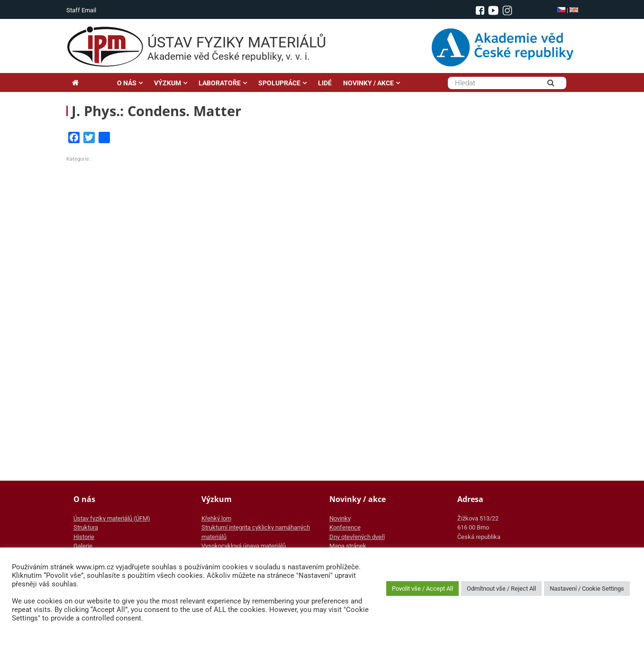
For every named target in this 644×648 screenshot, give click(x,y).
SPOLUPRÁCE (279, 83)
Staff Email (81, 10)
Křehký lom (216, 518)
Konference (345, 527)
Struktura (86, 527)
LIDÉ (325, 83)
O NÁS (127, 83)
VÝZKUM (168, 83)
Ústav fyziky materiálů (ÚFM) (112, 518)
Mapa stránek (348, 546)
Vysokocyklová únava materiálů (244, 546)
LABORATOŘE (220, 83)
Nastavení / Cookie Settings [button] (587, 589)
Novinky (340, 518)
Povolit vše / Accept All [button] (422, 589)
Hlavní (89, 83)
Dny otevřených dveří (357, 537)
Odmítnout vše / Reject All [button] (501, 589)
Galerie (83, 546)
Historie (84, 537)
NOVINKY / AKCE (368, 83)
